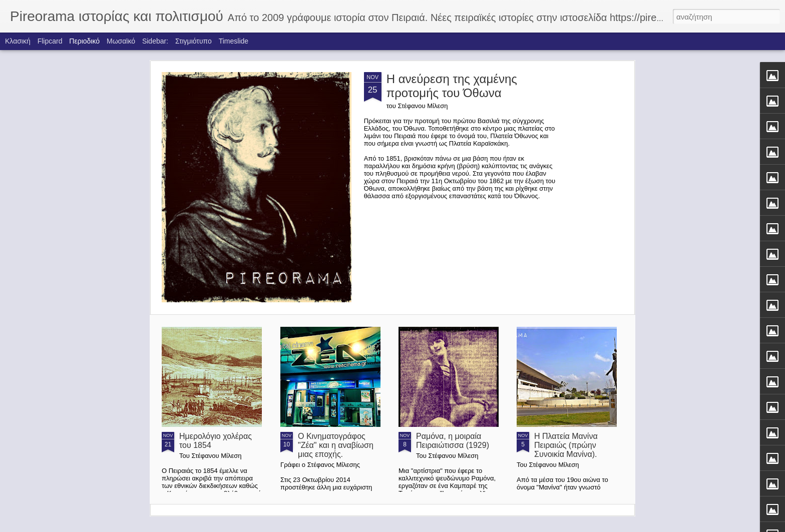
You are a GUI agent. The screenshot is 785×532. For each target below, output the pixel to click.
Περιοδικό (84, 41)
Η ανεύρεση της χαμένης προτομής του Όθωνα (452, 86)
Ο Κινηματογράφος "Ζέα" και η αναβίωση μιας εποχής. (336, 445)
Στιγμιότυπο (193, 41)
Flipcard (50, 41)
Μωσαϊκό (121, 41)
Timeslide (234, 41)
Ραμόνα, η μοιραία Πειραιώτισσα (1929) (453, 441)
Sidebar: (155, 41)
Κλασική (18, 41)
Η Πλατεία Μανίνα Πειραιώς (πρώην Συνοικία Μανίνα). (566, 445)
